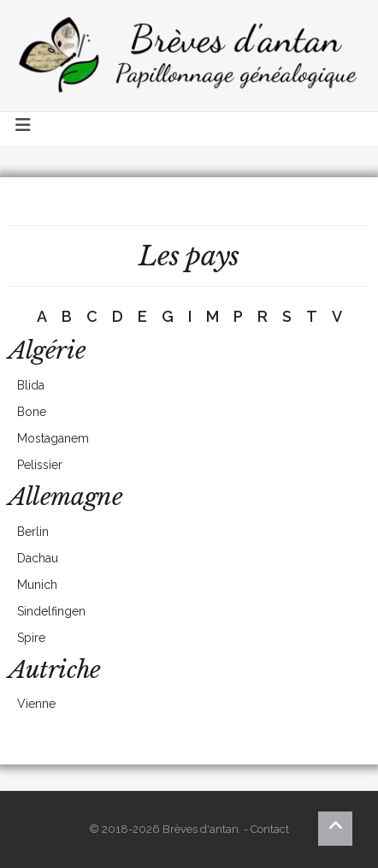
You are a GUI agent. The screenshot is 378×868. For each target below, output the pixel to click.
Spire (31, 638)
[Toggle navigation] (24, 129)
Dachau (38, 558)
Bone (32, 412)
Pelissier (40, 465)
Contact (270, 829)
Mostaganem (53, 438)
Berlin (33, 532)
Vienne (36, 704)
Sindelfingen (51, 611)
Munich (37, 585)
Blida (31, 385)
